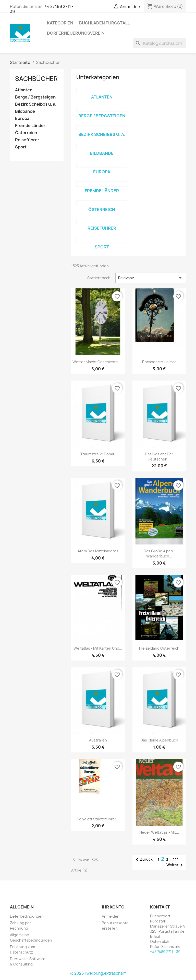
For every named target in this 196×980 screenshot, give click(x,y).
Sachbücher (36, 79)
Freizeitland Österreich (159, 648)
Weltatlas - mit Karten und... (98, 648)
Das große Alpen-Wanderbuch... (159, 554)
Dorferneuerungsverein (76, 33)
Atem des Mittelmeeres (98, 551)
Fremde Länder (30, 126)
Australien (98, 740)
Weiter (175, 865)
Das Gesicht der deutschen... (159, 457)
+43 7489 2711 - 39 (165, 952)
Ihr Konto (113, 907)
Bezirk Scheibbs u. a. (36, 104)
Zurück (143, 860)
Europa (22, 118)
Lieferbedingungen (27, 916)
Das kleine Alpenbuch (159, 740)
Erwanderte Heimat (159, 362)
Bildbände (25, 111)
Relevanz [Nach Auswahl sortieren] (151, 278)
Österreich (26, 133)
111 (176, 859)
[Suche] (160, 43)
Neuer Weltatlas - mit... (159, 832)
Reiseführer (27, 140)
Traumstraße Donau (98, 454)
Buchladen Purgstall (105, 23)
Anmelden (111, 916)
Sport (21, 147)
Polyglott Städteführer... (98, 819)
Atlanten (24, 90)
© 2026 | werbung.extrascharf (98, 973)
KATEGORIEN (60, 23)
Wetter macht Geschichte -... (98, 362)
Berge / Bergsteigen (35, 97)
